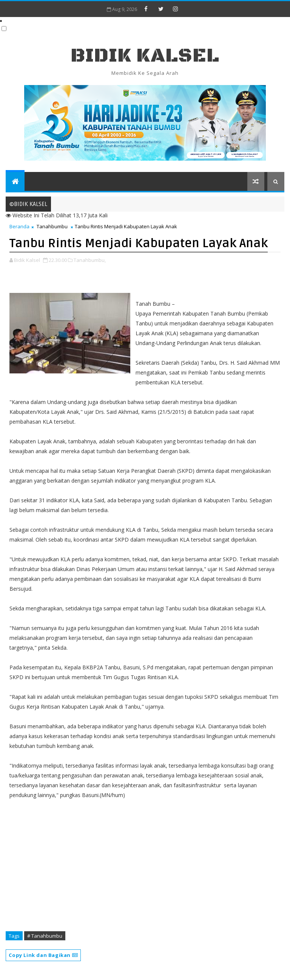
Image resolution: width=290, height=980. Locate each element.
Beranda (19, 226)
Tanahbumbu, (90, 260)
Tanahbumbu (52, 226)
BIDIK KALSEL (145, 56)
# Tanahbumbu (45, 936)
